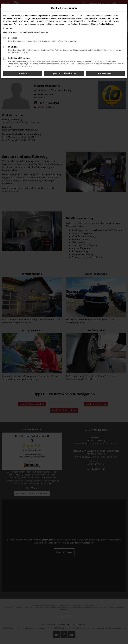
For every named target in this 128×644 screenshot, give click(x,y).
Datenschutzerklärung (88, 24)
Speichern (23, 73)
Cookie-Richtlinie (106, 24)
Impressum (8, 28)
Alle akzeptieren (105, 73)
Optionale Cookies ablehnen (64, 73)
